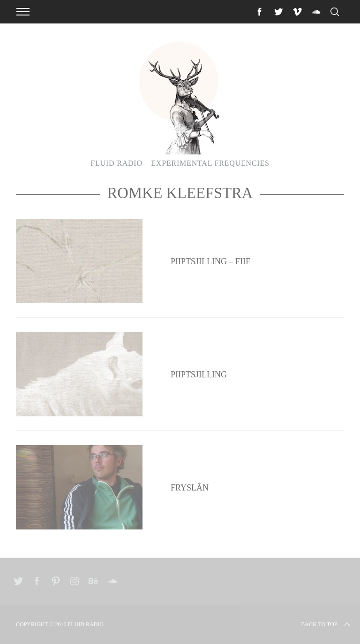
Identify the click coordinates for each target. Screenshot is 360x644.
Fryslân (190, 488)
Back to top (326, 624)
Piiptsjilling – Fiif (210, 261)
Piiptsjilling (199, 375)
